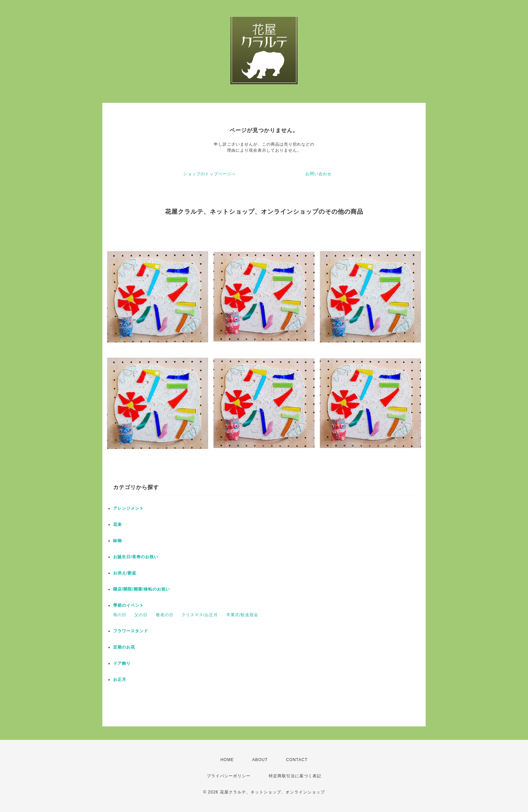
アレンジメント (128, 508)
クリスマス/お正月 (200, 615)
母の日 (120, 615)
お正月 (120, 680)
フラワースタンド (131, 631)
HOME (227, 760)
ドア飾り (122, 663)
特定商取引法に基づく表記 (295, 776)
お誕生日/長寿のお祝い (136, 557)
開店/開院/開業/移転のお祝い (142, 589)
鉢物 (118, 541)
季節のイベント (128, 605)
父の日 (141, 615)
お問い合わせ (319, 174)
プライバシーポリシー (229, 776)
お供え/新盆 (125, 573)
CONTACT (297, 760)
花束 (118, 524)
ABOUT (260, 760)
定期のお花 (124, 647)
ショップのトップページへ (209, 174)
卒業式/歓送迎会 (242, 615)
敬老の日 (165, 615)
